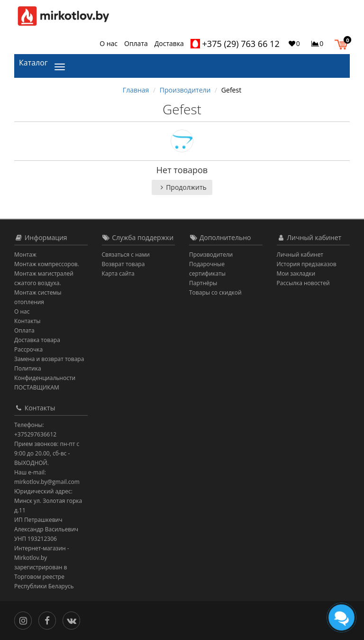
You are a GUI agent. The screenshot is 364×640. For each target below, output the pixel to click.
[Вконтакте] (74, 620)
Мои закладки (296, 274)
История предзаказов (307, 264)
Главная (136, 90)
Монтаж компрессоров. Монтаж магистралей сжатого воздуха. (47, 274)
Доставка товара (37, 340)
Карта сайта (118, 274)
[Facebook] (50, 620)
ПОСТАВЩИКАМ (37, 387)
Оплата (136, 43)
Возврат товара (123, 264)
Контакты (27, 321)
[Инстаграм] (25, 620)
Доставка (169, 43)
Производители (185, 90)
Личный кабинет (300, 255)
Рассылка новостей (303, 283)
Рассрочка (28, 349)
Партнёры (203, 283)
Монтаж (25, 255)
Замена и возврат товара (49, 359)
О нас (109, 43)
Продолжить (182, 187)
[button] (343, 43)
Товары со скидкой (215, 292)
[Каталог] (62, 66)
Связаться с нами (126, 255)
